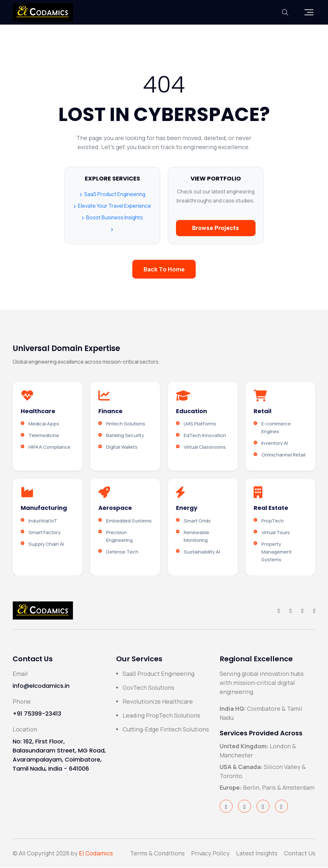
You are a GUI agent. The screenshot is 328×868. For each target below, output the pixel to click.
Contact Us (300, 854)
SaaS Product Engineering (112, 195)
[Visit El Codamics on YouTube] (281, 807)
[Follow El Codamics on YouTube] (314, 611)
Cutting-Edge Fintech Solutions (166, 730)
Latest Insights (257, 854)
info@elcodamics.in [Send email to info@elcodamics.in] (41, 686)
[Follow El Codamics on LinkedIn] (303, 611)
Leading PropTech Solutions (161, 716)
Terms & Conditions (157, 854)
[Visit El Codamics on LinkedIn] (263, 807)
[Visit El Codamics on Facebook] (226, 807)
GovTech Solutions (148, 688)
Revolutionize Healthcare (158, 702)
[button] (309, 12)
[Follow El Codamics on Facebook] (279, 611)
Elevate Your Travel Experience (112, 207)
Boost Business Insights (112, 218)
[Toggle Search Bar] (285, 12)
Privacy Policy (210, 854)
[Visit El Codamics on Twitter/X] (245, 807)
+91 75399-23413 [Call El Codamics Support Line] (37, 714)
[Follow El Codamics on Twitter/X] (291, 611)
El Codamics (96, 854)
